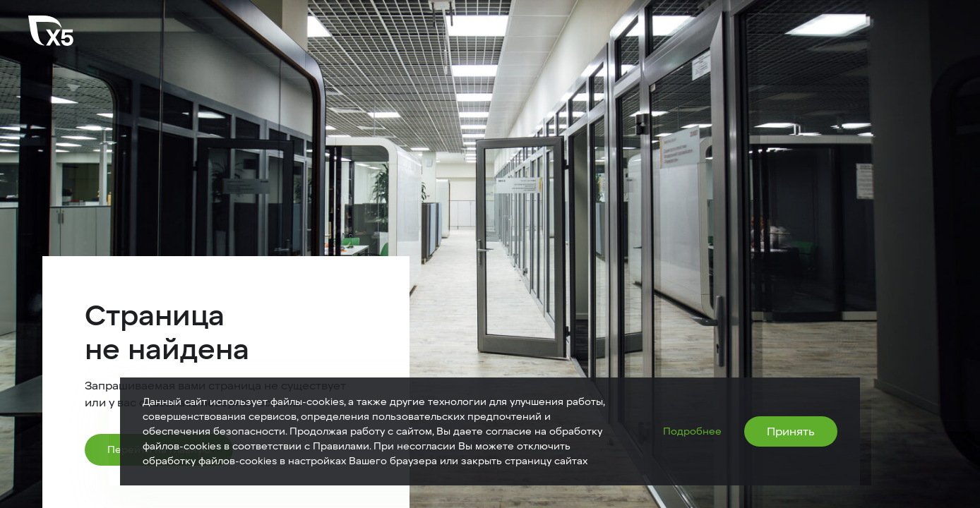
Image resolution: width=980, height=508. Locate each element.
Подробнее (692, 431)
